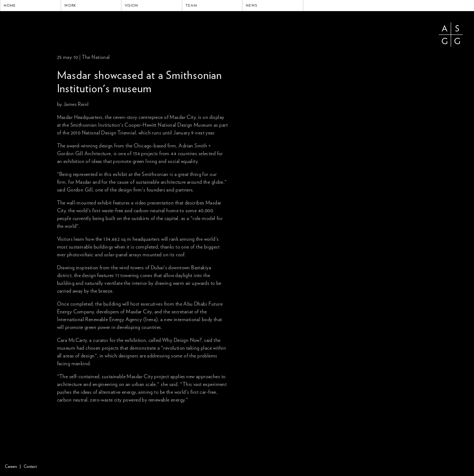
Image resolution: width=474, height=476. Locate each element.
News (252, 6)
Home (10, 6)
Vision (131, 6)
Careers (11, 467)
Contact (30, 467)
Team (191, 6)
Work (71, 6)
